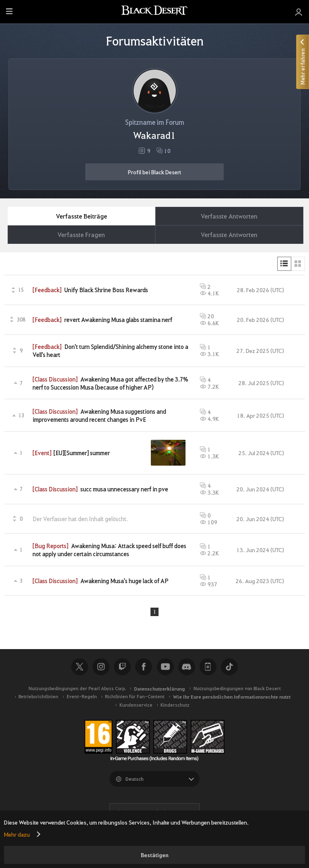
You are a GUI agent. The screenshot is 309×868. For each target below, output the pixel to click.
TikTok (229, 668)
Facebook (144, 668)
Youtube (165, 668)
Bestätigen (155, 855)
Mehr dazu (17, 834)
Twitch (122, 668)
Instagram (101, 668)
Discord (187, 668)
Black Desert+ (208, 668)
